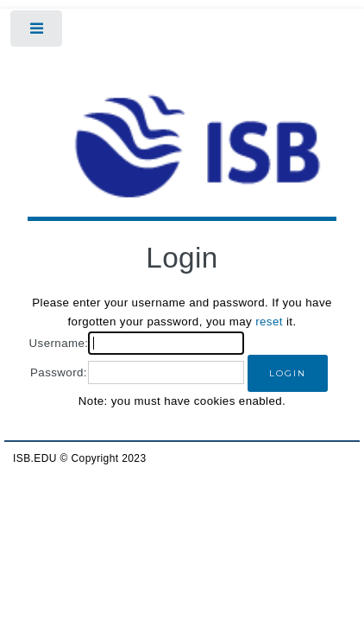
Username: (59, 343)
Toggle (38, 32)
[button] (288, 373)
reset (269, 322)
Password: (59, 372)
